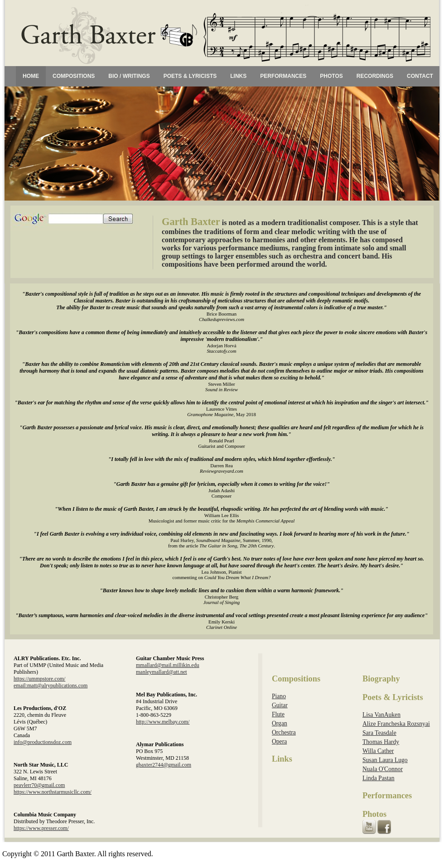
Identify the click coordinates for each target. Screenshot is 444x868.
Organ (280, 723)
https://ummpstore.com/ (39, 679)
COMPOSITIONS (74, 76)
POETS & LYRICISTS (190, 76)
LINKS (238, 76)
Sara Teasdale (379, 733)
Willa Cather (378, 751)
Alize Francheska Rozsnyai (396, 724)
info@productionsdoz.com (43, 742)
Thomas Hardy (381, 742)
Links (282, 759)
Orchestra (284, 732)
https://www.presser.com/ (41, 828)
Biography (381, 679)
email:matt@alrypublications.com (51, 686)
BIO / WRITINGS (129, 76)
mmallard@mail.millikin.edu (168, 665)
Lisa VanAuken (381, 715)
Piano (279, 696)
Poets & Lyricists (393, 697)
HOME (31, 76)
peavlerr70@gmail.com (39, 785)
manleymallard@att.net (162, 672)
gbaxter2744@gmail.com (164, 765)
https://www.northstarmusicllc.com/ (53, 792)
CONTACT (420, 76)
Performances (387, 796)
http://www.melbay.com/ (163, 722)
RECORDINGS (375, 76)
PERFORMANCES (283, 76)
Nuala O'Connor (383, 769)
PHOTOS (331, 76)
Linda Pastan (379, 778)
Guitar (280, 705)
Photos (374, 814)
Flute (278, 714)
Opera (279, 741)
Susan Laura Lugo (385, 760)
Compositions (296, 679)
